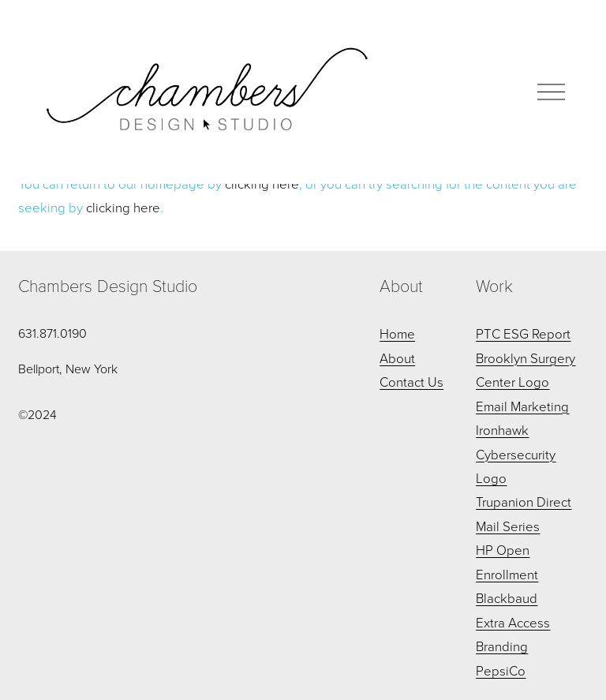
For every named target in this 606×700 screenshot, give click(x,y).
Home (397, 333)
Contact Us (411, 382)
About (397, 358)
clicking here (123, 207)
